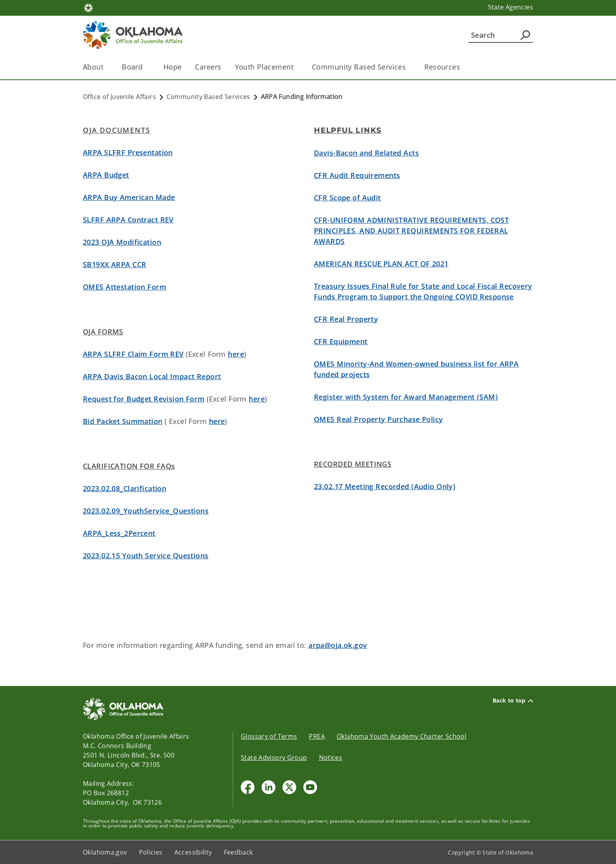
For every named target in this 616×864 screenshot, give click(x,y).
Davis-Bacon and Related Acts (366, 153)
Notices (331, 758)
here (236, 354)
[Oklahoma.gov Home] (88, 7)
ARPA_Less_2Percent (119, 533)
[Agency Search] (525, 35)
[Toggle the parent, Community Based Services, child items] (408, 67)
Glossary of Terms (269, 736)
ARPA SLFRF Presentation (128, 152)
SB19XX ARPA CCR (115, 264)
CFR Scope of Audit (347, 198)
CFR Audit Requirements (357, 175)
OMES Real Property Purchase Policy (379, 419)
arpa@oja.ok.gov (338, 645)
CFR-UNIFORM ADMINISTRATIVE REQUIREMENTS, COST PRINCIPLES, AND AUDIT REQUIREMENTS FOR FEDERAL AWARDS (411, 231)
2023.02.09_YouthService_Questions (146, 511)
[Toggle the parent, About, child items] (106, 67)
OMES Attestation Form (125, 287)
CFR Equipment (341, 341)
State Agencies (511, 7)
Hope (173, 67)
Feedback (238, 852)
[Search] (501, 35)
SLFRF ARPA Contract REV (128, 220)
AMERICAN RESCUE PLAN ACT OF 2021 (381, 264)
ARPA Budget (106, 175)
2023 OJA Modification (122, 242)
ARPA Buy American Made (129, 197)
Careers (208, 67)
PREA (317, 736)
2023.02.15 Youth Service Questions (146, 556)
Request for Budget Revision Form (144, 399)
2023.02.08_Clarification (125, 488)
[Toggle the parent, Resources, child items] (463, 67)
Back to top (513, 701)
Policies (151, 852)
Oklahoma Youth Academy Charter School (401, 736)
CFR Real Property (346, 319)
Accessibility (193, 852)
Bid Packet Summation (123, 421)
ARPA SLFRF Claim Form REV (133, 354)
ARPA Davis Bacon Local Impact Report (152, 376)
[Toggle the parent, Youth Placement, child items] (296, 67)
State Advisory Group (274, 758)
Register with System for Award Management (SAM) (406, 397)
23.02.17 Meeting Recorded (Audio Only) (385, 486)
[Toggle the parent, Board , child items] (148, 67)
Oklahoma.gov (105, 852)
